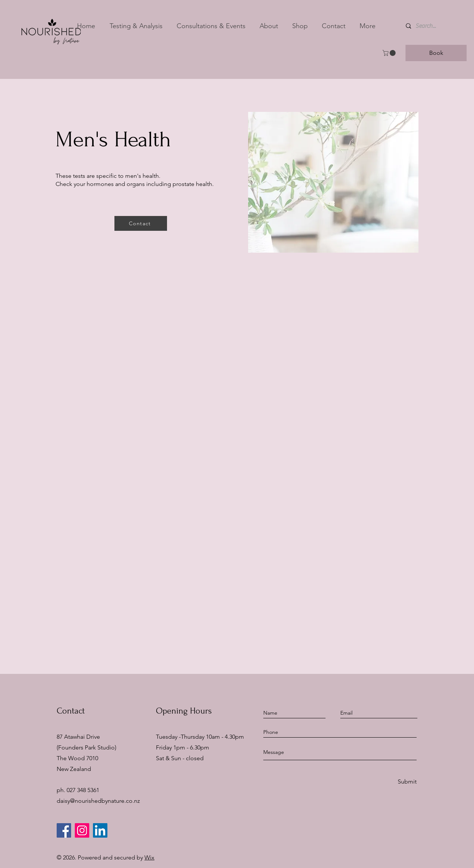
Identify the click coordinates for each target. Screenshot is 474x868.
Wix (149, 857)
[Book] (436, 53)
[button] (136, 26)
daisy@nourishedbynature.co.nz (98, 801)
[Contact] (141, 223)
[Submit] (407, 781)
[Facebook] (64, 830)
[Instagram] (82, 830)
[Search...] (431, 26)
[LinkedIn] (100, 830)
